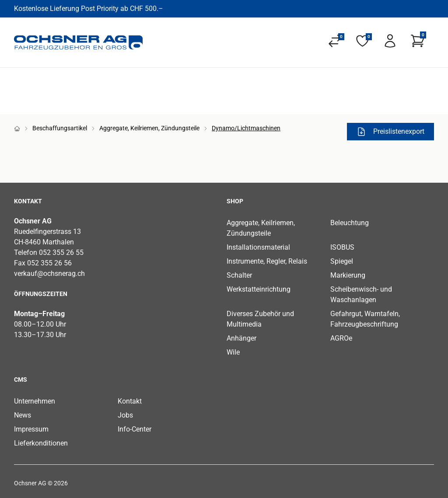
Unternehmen (35, 401)
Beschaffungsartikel (60, 128)
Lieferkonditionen (41, 443)
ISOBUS (342, 247)
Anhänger (241, 338)
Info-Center (135, 429)
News (23, 415)
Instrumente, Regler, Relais (267, 261)
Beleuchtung (350, 223)
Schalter (239, 275)
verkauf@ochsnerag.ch (49, 273)
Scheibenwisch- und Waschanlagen (361, 294)
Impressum (31, 429)
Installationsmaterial (258, 247)
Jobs (125, 415)
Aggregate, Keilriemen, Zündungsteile (149, 128)
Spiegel (342, 261)
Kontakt (130, 401)
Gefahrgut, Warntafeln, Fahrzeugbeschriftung (365, 319)
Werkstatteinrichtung (259, 289)
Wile (233, 352)
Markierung (348, 275)
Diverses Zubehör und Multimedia (260, 319)
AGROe (341, 338)
